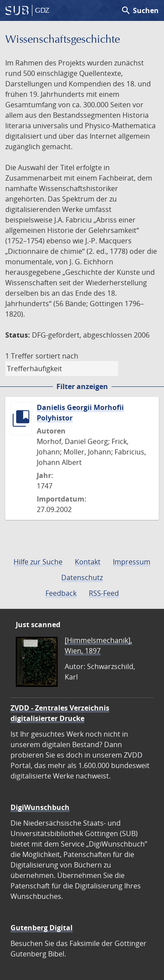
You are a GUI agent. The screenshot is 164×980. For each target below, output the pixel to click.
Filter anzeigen (82, 386)
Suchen (140, 10)
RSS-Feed (104, 593)
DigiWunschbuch (40, 807)
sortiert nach (57, 356)
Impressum (132, 562)
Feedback (61, 593)
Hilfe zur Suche (38, 562)
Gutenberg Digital (42, 928)
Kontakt (88, 562)
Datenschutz (82, 577)
